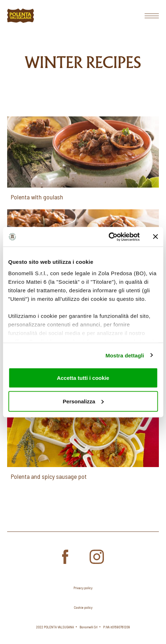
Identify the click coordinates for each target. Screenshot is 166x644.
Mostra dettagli (125, 355)
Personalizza (83, 401)
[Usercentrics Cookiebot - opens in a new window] (108, 237)
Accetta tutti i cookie (83, 378)
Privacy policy (83, 588)
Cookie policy (83, 607)
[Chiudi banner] (155, 237)
